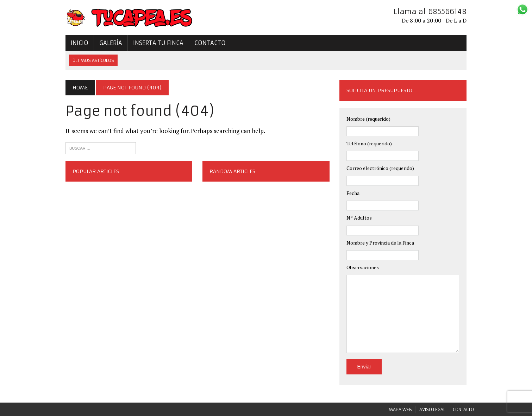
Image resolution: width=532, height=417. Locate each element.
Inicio (73, 44)
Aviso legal (432, 410)
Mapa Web (400, 410)
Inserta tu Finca (151, 44)
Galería (104, 44)
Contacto (203, 44)
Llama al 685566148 (437, 11)
